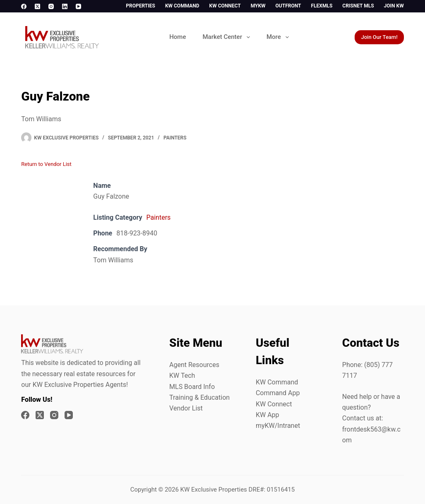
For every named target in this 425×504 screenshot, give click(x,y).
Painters (175, 138)
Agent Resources (194, 365)
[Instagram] (51, 6)
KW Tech (182, 376)
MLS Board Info (192, 387)
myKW (258, 6)
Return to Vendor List (46, 164)
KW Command (182, 6)
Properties (140, 6)
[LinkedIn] (65, 6)
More (279, 37)
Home (178, 37)
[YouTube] (78, 6)
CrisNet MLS (358, 6)
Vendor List (186, 408)
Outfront (288, 6)
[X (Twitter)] (37, 6)
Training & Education (199, 397)
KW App (268, 415)
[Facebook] (24, 6)
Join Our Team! (379, 37)
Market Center (228, 37)
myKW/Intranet (278, 426)
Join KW (394, 6)
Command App (278, 393)
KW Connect (225, 6)
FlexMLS (322, 6)
